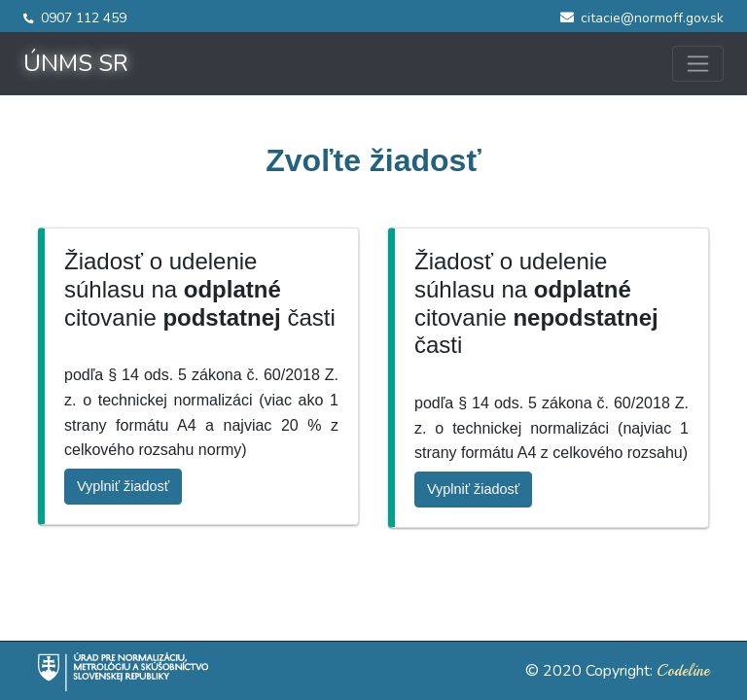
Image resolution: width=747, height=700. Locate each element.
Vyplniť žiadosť (123, 486)
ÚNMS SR (76, 63)
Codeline (683, 671)
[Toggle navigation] (698, 64)
